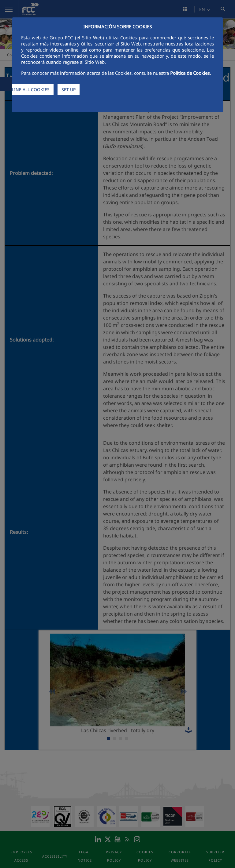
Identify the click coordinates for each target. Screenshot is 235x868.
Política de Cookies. (190, 73)
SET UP (69, 90)
